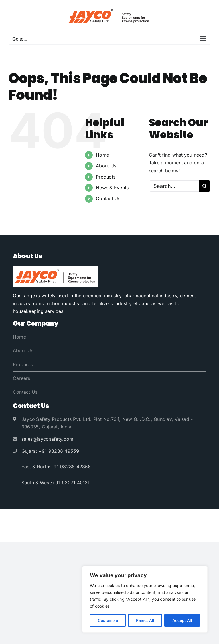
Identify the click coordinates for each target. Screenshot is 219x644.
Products (106, 177)
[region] (145, 599)
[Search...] (174, 186)
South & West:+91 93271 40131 (56, 483)
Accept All (182, 620)
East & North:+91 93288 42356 (56, 467)
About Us (106, 166)
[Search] (205, 186)
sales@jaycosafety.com (47, 439)
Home (102, 155)
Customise (108, 620)
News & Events (112, 188)
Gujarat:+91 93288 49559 (50, 451)
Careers (22, 378)
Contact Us (108, 198)
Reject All (145, 620)
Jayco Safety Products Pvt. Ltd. (106, 518)
